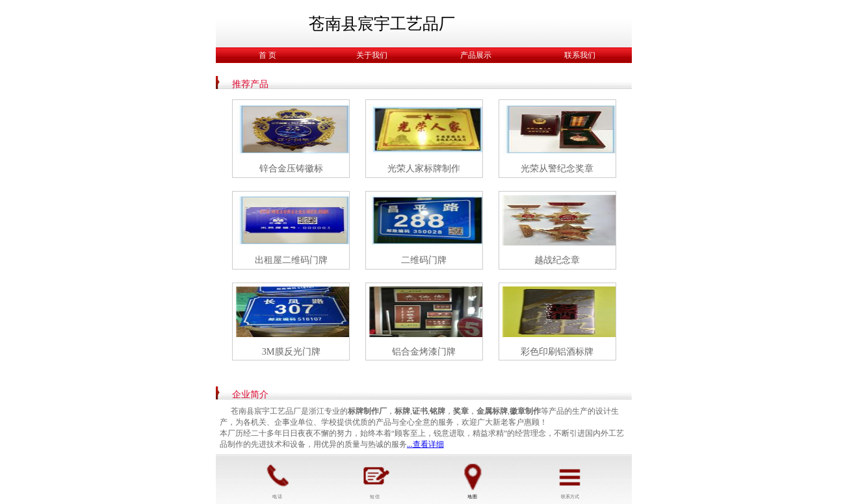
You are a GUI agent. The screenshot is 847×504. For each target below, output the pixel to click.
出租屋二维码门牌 (291, 260)
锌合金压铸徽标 (291, 168)
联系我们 (580, 55)
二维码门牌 (424, 260)
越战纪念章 (557, 260)
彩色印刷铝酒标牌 (557, 351)
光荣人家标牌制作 (424, 168)
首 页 (267, 55)
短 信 (375, 479)
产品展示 (476, 55)
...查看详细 (425, 444)
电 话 (278, 479)
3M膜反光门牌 (291, 351)
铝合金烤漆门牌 (424, 351)
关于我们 (372, 55)
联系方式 (570, 479)
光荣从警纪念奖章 (557, 168)
